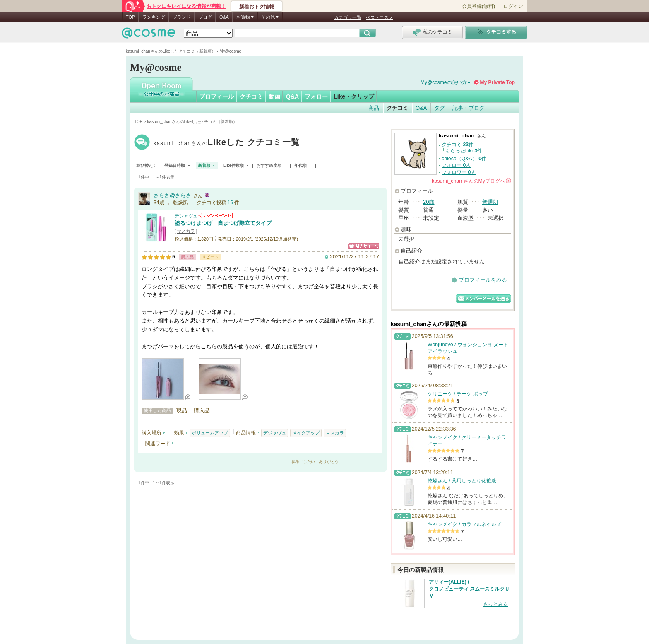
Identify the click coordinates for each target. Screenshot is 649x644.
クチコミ (251, 96)
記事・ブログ (469, 108)
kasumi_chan (227, 143)
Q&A (224, 17)
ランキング (154, 17)
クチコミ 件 (458, 145)
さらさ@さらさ (172, 195)
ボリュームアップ (210, 433)
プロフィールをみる (483, 280)
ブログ (205, 17)
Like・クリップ (354, 96)
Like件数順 (233, 165)
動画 (274, 96)
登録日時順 (175, 165)
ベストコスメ (380, 17)
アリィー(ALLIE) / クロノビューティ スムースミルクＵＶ (469, 589)
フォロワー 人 (459, 172)
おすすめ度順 (269, 165)
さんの (471, 181)
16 (231, 203)
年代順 (300, 165)
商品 (374, 108)
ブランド (182, 17)
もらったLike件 (464, 151)
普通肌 (490, 202)
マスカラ (186, 231)
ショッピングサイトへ (364, 246)
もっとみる (495, 604)
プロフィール (216, 96)
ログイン (513, 6)
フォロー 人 (456, 165)
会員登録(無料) (478, 6)
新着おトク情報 (257, 7)
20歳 (429, 202)
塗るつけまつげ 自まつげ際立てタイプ (223, 223)
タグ (440, 108)
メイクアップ (306, 433)
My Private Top (498, 82)
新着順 (204, 165)
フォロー (316, 96)
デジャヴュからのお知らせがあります (216, 216)
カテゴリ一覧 (348, 17)
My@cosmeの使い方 (444, 82)
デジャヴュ (186, 216)
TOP (130, 17)
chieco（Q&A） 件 (464, 159)
